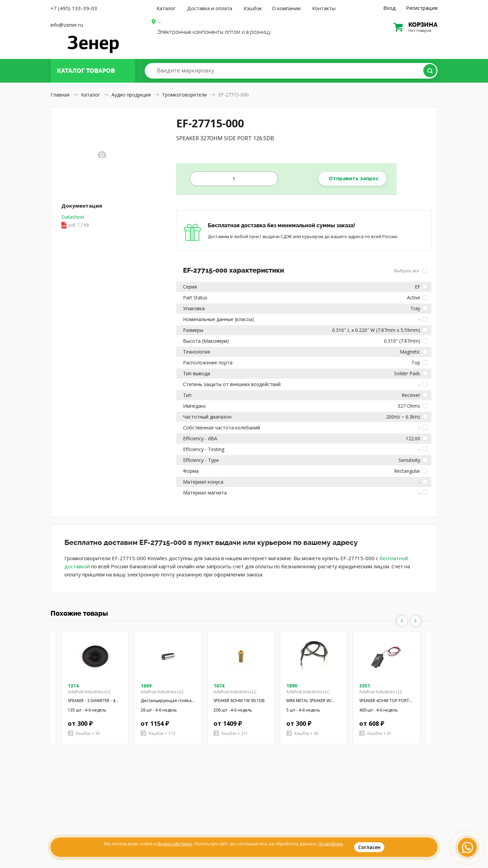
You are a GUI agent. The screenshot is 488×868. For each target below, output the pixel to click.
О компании (286, 8)
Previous (402, 621)
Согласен (369, 847)
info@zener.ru (67, 25)
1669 (146, 686)
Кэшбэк (253, 8)
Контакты (324, 8)
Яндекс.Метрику (175, 844)
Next (415, 621)
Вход (390, 8)
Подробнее (331, 844)
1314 (73, 686)
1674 (219, 686)
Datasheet (75, 221)
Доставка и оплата (210, 8)
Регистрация (422, 8)
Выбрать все (411, 271)
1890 (292, 686)
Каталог (166, 8)
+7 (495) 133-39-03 (74, 8)
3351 (365, 686)
